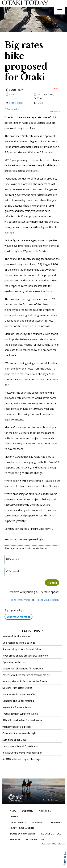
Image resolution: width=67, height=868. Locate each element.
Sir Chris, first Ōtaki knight (17, 688)
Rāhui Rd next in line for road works (22, 720)
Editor (12, 94)
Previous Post (13, 109)
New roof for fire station (16, 636)
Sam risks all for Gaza (14, 740)
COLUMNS (27, 811)
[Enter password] (32, 572)
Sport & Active (35, 839)
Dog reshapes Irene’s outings (19, 643)
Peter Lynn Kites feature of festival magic (26, 675)
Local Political (16, 103)
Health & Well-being (22, 828)
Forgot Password (20, 600)
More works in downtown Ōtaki (20, 694)
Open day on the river (15, 662)
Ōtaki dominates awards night (20, 733)
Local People (18, 822)
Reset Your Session (48, 600)
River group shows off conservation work (25, 656)
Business (15, 839)
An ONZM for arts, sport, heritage (22, 759)
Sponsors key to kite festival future (22, 649)
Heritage (37, 822)
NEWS (13, 811)
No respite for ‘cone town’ (17, 707)
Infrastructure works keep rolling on (22, 753)
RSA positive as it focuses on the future (25, 681)
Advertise (45, 811)
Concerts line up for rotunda (18, 701)
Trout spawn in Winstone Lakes (20, 714)
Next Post (54, 112)
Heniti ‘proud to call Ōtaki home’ (20, 746)
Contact (15, 817)
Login (52, 583)
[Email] (32, 559)
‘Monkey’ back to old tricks (17, 727)
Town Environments (23, 834)
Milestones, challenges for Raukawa (23, 669)
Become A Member (18, 617)
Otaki (40, 103)
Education (55, 822)
